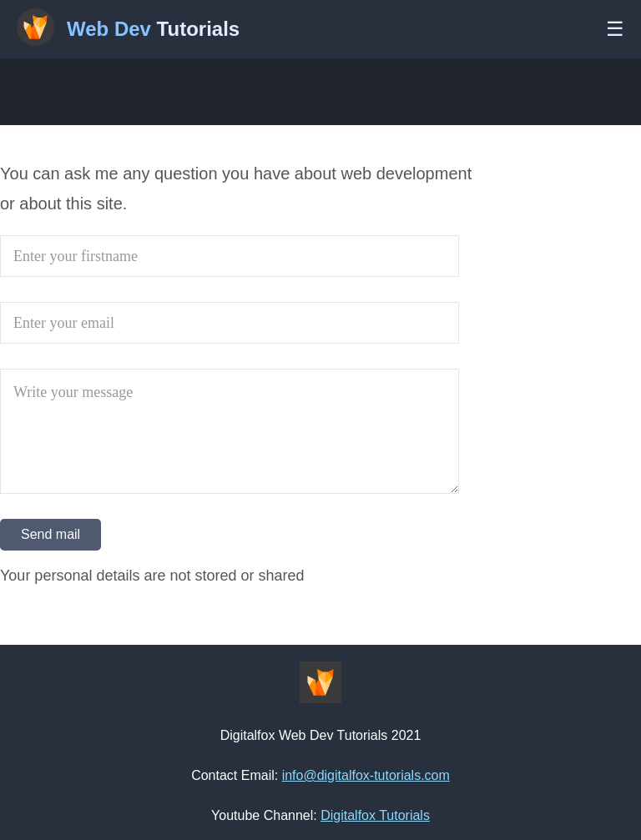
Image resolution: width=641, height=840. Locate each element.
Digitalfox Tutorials (375, 815)
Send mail (50, 534)
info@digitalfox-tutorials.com (366, 775)
